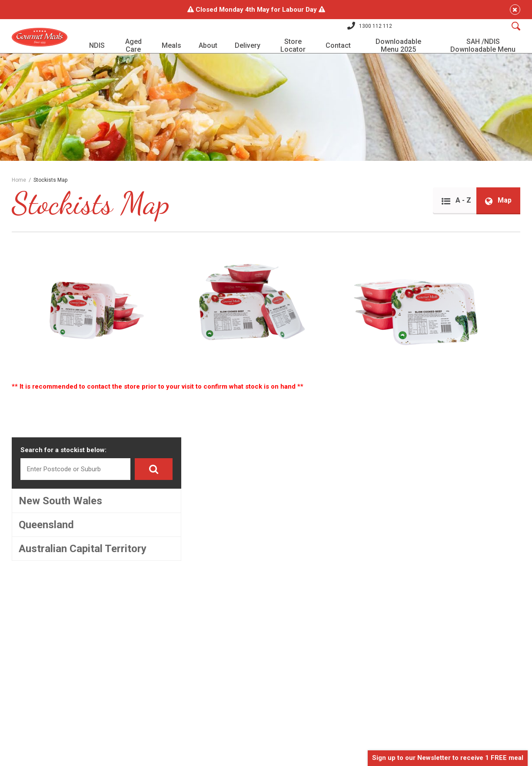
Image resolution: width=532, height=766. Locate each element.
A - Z (449, 216)
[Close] (511, 10)
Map (494, 216)
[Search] (512, 30)
